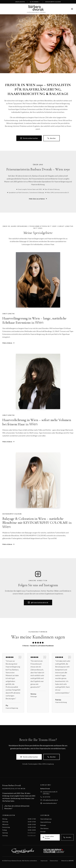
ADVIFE (71, 861)
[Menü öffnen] (72, 9)
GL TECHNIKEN (35, 2)
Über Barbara (44, 828)
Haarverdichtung (46, 822)
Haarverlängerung (46, 819)
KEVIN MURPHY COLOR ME (53, 2)
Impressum (44, 861)
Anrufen (52, 141)
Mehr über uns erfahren (38, 199)
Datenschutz (54, 861)
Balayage (43, 825)
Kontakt (43, 832)
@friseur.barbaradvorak (38, 603)
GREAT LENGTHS (20, 2)
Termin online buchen (29, 141)
